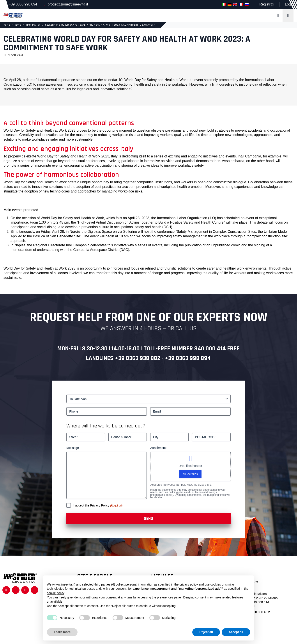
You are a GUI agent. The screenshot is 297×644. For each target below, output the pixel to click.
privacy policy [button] (189, 584)
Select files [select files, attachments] (190, 474)
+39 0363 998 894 (23, 4)
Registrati (267, 4)
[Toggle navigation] (288, 15)
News (18, 25)
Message (73, 448)
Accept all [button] (236, 632)
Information (33, 25)
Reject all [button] (206, 632)
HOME (7, 25)
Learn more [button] (62, 632)
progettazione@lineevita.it (68, 4)
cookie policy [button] (56, 593)
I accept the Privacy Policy (92, 505)
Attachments (159, 448)
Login (289, 4)
